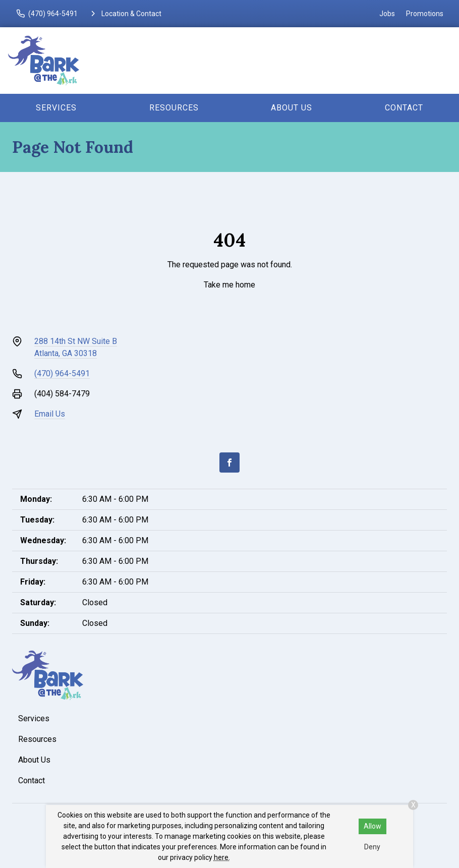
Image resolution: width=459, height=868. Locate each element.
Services (56, 108)
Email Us (50, 414)
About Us (292, 108)
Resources (174, 108)
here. (222, 857)
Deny (372, 847)
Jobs (387, 14)
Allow (372, 826)
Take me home (229, 285)
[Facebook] (229, 462)
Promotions (425, 14)
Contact (404, 108)
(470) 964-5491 (62, 373)
